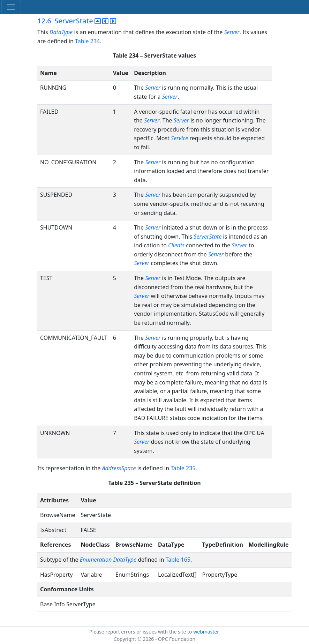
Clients (176, 245)
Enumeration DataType (108, 560)
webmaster (206, 632)
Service (179, 138)
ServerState (208, 237)
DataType (61, 32)
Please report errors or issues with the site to (141, 632)
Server (232, 32)
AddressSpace (119, 468)
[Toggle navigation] (11, 7)
